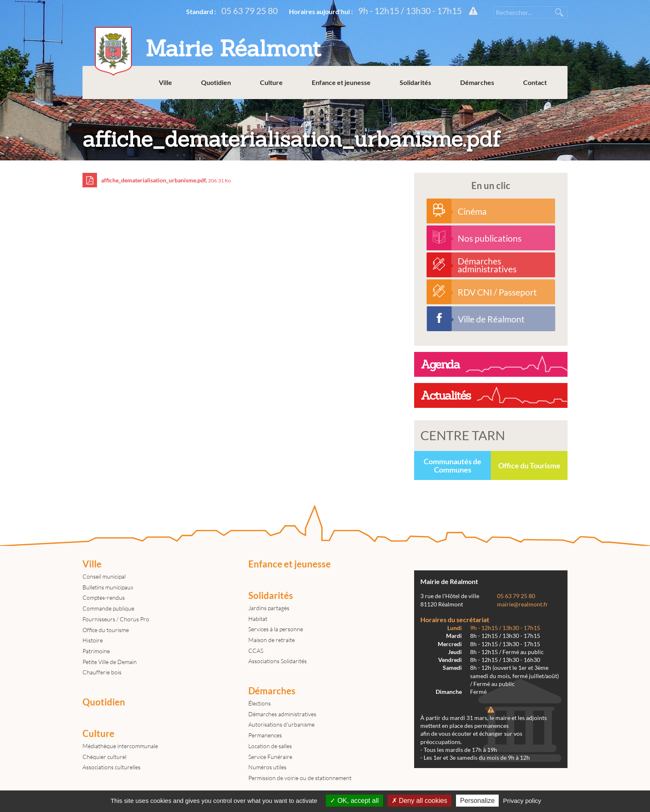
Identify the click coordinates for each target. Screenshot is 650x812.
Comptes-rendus (104, 597)
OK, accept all (354, 801)
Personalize (478, 801)
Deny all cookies (420, 801)
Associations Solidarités (278, 661)
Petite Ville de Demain (110, 662)
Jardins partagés (269, 608)
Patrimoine (96, 651)
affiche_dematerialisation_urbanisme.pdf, (157, 180)
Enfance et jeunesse (341, 83)
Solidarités (415, 83)
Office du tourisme (106, 630)
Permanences (265, 735)
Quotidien (216, 83)
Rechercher (559, 12)
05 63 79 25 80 (250, 11)
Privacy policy (522, 801)
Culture (271, 83)
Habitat (258, 619)
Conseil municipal (104, 576)
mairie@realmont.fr (523, 604)
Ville (165, 83)
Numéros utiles (267, 767)
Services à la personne (276, 629)
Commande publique (108, 608)
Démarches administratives (282, 714)
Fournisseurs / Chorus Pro (116, 619)
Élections (260, 703)
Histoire (93, 640)
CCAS (256, 651)
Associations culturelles (112, 767)
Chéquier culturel (104, 757)
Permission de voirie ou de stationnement (300, 778)
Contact (535, 83)
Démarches (477, 83)
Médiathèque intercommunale (120, 746)
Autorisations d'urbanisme (281, 724)
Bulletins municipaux (108, 587)
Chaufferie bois (102, 672)
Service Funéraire (270, 757)
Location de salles (270, 746)
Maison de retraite (272, 640)
